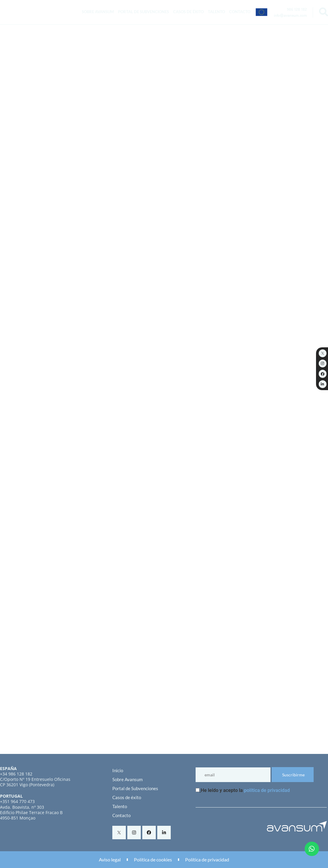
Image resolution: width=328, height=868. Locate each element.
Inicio (118, 770)
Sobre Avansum (98, 12)
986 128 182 (297, 10)
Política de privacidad (207, 859)
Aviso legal (110, 859)
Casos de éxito (188, 12)
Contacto (240, 12)
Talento (216, 12)
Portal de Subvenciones (143, 12)
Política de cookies (153, 859)
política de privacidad (267, 790)
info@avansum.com (290, 16)
